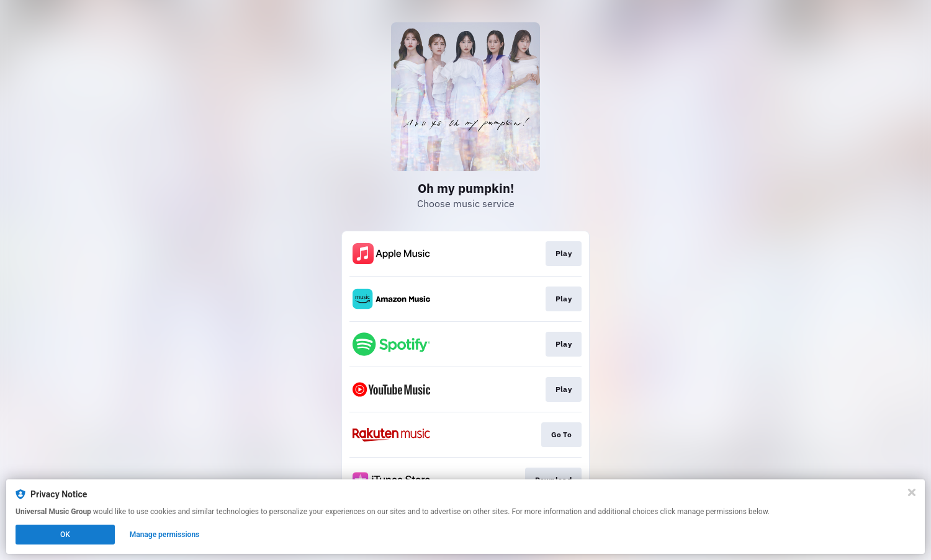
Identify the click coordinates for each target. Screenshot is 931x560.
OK (65, 535)
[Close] (912, 492)
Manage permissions (165, 535)
